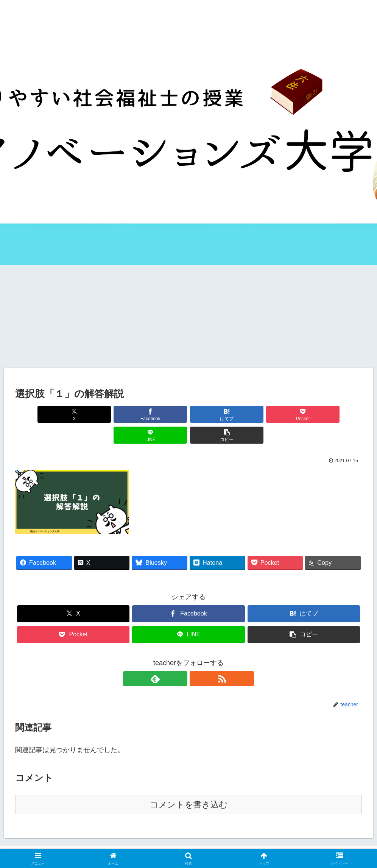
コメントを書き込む (189, 784)
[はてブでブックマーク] (160, 414)
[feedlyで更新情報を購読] (180, 658)
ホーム (101, 845)
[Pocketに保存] (218, 414)
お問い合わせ (207, 845)
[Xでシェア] (43, 414)
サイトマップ (167, 845)
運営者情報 (130, 845)
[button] (334, 414)
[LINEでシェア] (276, 414)
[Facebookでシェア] (101, 414)
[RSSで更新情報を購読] (197, 658)
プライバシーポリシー (257, 845)
